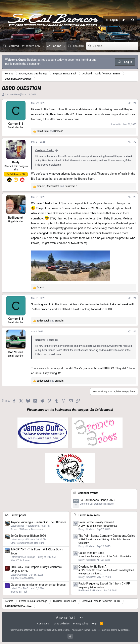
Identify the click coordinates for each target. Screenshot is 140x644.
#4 (135, 298)
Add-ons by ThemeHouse (84, 630)
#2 (135, 142)
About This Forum (20, 560)
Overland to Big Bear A (92, 567)
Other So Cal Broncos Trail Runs (97, 504)
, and (57, 186)
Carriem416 (11, 95)
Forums (56, 46)
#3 (135, 197)
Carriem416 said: (45, 150)
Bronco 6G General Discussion (27, 529)
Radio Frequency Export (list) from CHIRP (104, 583)
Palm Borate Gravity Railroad (96, 522)
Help (94, 624)
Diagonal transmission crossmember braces (38, 585)
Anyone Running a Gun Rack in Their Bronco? (38, 522)
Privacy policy (80, 624)
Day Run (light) (65, 618)
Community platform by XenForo (40, 630)
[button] (43, 46)
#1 (135, 103)
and (50, 131)
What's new (33, 46)
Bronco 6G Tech (19, 592)
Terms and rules (61, 624)
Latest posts (18, 515)
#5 (135, 332)
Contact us (43, 624)
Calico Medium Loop (91, 553)
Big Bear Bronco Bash (22, 578)
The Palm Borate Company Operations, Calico (107, 536)
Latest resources (89, 515)
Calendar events (88, 493)
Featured (13, 46)
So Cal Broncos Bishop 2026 (97, 500)
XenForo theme (110, 630)
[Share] (129, 103)
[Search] (133, 20)
